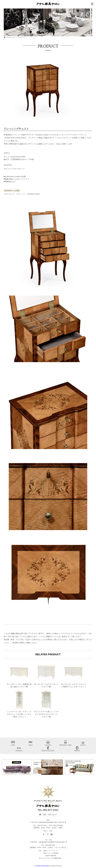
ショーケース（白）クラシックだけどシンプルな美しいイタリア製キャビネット (19, 704)
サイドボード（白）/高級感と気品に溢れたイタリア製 (19, 675)
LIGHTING (48, 743)
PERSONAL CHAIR (65, 743)
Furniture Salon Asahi (42, 866)
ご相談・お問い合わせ (49, 815)
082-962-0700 (50, 845)
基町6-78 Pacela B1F (48, 842)
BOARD (83, 743)
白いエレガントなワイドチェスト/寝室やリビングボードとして (73, 675)
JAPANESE (19, 749)
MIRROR (77, 749)
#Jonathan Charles (33, 194)
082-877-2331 (51, 810)
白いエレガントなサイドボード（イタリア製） (46, 675)
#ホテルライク (9, 194)
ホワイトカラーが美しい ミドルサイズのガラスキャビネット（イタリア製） (46, 704)
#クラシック (21, 194)
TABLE (30, 743)
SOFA (13, 743)
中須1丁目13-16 (48, 822)
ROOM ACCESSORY (48, 749)
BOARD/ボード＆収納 (12, 191)
